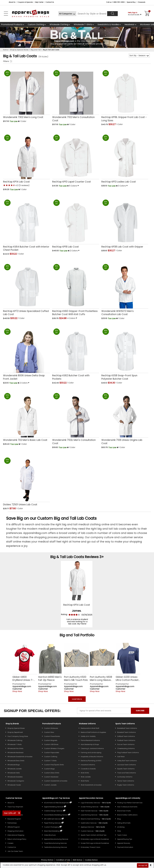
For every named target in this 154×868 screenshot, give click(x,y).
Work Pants (85, 781)
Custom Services (87, 831)
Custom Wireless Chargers (54, 748)
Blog (119, 819)
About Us (12, 2)
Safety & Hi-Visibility (88, 736)
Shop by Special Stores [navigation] (19, 50)
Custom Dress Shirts (52, 773)
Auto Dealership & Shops (90, 744)
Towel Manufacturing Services (55, 843)
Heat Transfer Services (89, 811)
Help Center (39, 2)
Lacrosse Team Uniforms (127, 765)
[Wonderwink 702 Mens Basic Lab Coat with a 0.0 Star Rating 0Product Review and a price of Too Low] (26, 416)
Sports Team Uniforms (125, 724)
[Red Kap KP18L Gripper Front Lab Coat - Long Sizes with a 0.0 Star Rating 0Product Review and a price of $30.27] (125, 95)
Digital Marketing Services (54, 807)
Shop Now (17, 691)
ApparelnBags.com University (128, 798)
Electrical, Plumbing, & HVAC (91, 761)
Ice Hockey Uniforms (125, 777)
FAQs (119, 831)
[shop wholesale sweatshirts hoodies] (110, 24)
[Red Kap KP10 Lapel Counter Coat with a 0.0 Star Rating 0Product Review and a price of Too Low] (76, 158)
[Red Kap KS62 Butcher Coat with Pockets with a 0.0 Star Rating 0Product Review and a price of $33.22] (76, 353)
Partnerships (12, 823)
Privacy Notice (47, 860)
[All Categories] (67, 14)
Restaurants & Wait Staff (90, 728)
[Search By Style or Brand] (92, 14)
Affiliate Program (14, 827)
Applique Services (87, 827)
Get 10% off (10, 813)
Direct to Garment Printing (90, 819)
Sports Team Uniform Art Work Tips (94, 835)
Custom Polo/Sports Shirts (54, 765)
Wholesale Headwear (15, 753)
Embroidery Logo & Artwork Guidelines (95, 839)
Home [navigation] (5, 50)
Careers (10, 843)
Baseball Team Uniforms (127, 732)
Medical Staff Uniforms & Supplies (93, 732)
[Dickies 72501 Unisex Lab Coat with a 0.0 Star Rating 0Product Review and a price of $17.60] (26, 481)
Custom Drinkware (51, 728)
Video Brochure (50, 835)
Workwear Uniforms (87, 724)
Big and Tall (70, 635)
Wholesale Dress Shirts (16, 761)
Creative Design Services (53, 811)
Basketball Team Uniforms (127, 728)
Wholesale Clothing (59, 24)
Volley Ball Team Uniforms (127, 761)
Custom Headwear (51, 777)
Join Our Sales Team (15, 851)
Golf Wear (121, 757)
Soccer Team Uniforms (126, 744)
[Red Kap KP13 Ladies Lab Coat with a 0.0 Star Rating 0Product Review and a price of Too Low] (125, 158)
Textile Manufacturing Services (56, 847)
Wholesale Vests (14, 773)
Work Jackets (86, 777)
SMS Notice (77, 860)
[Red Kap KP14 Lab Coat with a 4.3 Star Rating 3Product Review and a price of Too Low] (26, 160)
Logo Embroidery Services (90, 803)
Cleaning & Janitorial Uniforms (92, 748)
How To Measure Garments (127, 807)
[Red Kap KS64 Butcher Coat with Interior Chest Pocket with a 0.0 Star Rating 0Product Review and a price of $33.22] (26, 225)
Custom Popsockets (52, 753)
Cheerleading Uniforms (126, 748)
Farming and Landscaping (91, 753)
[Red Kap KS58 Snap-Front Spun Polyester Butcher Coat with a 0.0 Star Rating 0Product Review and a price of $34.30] (125, 353)
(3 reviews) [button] (24, 185)
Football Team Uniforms (126, 740)
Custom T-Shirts (50, 761)
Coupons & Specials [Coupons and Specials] (25, 2)
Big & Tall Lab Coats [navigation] (51, 50)
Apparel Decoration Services (91, 798)
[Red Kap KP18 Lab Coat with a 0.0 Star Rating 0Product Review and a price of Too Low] (76, 223)
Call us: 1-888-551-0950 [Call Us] (115, 2)
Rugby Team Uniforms (126, 785)
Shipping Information (15, 831)
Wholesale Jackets (15, 769)
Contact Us (50, 2)
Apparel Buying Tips (125, 839)
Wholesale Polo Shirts (15, 748)
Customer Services (14, 798)
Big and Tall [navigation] (36, 50)
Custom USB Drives (51, 744)
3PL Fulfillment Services (53, 819)
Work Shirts (85, 773)
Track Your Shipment (15, 807)
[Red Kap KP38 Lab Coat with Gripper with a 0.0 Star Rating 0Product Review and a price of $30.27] (125, 223)
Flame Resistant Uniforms (90, 740)
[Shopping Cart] (147, 14)
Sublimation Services (89, 823)
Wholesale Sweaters (15, 777)
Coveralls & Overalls (88, 769)
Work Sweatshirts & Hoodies (91, 785)
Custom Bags (49, 769)
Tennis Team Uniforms (126, 781)
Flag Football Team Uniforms (128, 753)
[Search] (112, 14)
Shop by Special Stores (16, 728)
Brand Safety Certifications (127, 815)
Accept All (143, 865)
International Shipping (16, 835)
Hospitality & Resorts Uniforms (92, 757)
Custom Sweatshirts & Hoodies (56, 781)
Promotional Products (12, 24)
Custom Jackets (50, 785)
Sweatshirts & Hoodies (108, 24)
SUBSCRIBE (140, 711)
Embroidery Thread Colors (91, 847)
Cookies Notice (91, 860)
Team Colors (122, 835)
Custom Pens (49, 732)
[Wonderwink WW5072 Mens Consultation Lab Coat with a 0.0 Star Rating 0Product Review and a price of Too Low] (125, 289)
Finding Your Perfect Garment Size (130, 803)
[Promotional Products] (13, 24)
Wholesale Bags (14, 765)
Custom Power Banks (52, 736)
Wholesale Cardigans (16, 781)
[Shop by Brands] (12, 724)
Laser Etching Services (89, 815)
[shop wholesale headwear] (131, 24)
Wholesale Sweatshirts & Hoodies (20, 757)
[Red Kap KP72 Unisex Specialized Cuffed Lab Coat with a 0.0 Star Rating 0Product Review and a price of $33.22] (26, 289)
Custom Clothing (36, 24)
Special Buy (131, 2)
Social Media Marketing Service (56, 815)
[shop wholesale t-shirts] (85, 24)
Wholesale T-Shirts (83, 24)
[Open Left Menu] (6, 14)
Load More (77, 699)
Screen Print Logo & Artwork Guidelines (95, 843)
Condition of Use (63, 860)
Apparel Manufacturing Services (56, 839)
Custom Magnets (51, 740)
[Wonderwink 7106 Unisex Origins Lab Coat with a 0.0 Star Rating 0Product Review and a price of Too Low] (125, 418)
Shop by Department (15, 732)
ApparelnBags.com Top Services (56, 798)
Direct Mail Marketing (52, 831)
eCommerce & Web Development (57, 803)
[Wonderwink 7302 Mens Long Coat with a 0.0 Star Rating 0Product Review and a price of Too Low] (26, 93)
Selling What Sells (124, 823)
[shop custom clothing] (38, 24)
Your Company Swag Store (18, 736)
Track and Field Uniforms (127, 773)
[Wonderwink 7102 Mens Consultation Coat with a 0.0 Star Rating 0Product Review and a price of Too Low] (76, 95)
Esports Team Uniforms (126, 769)
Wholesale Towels (14, 785)
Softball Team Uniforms (126, 736)
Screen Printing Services (90, 807)
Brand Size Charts (124, 811)
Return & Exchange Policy (17, 839)
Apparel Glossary (124, 843)
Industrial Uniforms (88, 765)
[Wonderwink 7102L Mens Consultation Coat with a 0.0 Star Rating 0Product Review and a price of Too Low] (76, 418)
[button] (35, 122)
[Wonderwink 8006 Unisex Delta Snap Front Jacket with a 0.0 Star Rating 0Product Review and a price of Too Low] (26, 354)
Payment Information (125, 847)
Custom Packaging (51, 827)
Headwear (129, 24)
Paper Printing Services (52, 823)
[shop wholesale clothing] (61, 24)
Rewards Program (14, 819)
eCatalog (121, 827)
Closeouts (141, 2)
